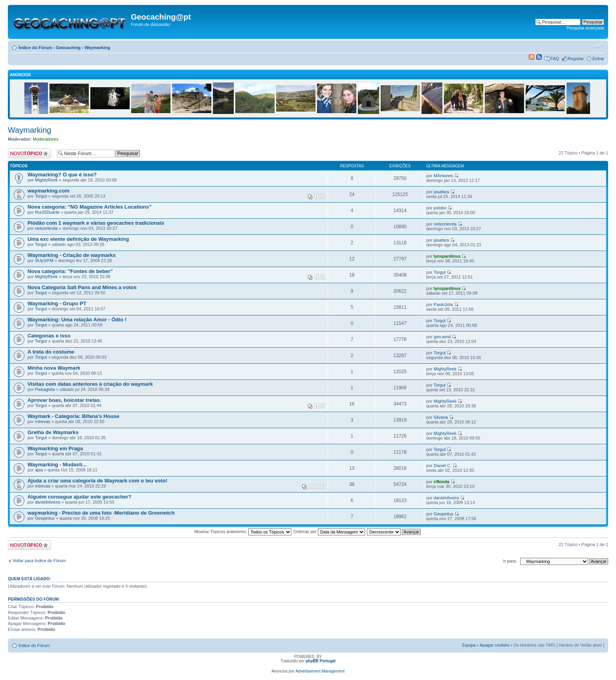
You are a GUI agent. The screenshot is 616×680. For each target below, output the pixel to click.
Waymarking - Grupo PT (57, 303)
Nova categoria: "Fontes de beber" (70, 271)
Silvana (441, 417)
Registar (576, 59)
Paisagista (45, 389)
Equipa (469, 645)
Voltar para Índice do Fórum (39, 561)
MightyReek (46, 180)
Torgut (41, 196)
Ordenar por (329, 532)
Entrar (598, 59)
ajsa (39, 470)
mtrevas (43, 422)
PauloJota (443, 304)
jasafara (441, 192)
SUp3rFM (44, 260)
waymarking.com (49, 191)
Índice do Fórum (35, 48)
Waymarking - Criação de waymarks (72, 255)
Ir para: (510, 561)
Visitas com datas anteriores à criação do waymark (90, 384)
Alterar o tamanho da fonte (599, 46)
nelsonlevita (46, 228)
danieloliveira (48, 502)
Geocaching (68, 48)
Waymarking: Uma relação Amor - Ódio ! (77, 320)
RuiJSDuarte (47, 212)
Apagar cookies (495, 645)
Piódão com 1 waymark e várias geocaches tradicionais (96, 223)
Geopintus (45, 518)
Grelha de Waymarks (53, 432)
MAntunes (444, 176)
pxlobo (440, 208)
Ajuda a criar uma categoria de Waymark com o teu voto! (97, 481)
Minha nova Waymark (54, 368)
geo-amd (442, 337)
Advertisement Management (320, 671)
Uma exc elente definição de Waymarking (78, 239)
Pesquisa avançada (585, 28)
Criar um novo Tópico (30, 153)
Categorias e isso (49, 336)
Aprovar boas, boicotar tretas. (64, 400)
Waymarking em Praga (55, 448)
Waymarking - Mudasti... (57, 465)
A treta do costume (51, 352)
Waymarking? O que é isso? (62, 175)
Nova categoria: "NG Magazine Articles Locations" (89, 207)
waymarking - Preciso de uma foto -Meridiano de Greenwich (101, 513)
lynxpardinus (447, 256)
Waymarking (97, 48)
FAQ (555, 59)
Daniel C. (443, 466)
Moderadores (46, 139)
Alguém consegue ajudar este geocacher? (80, 497)
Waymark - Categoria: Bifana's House (73, 416)
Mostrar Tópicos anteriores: (243, 532)
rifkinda (442, 482)
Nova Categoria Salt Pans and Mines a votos (82, 287)
